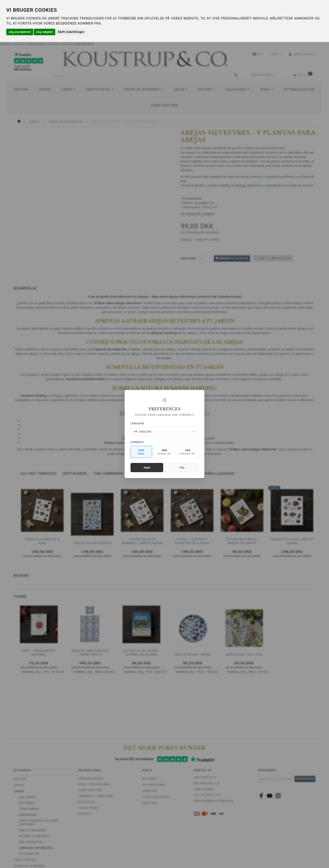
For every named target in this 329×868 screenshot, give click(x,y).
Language (137, 424)
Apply (147, 467)
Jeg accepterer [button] (20, 32)
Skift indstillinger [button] (71, 32)
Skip (182, 467)
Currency (137, 442)
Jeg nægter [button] (44, 32)
